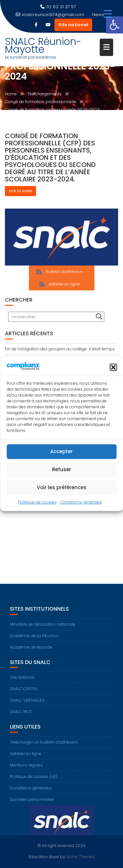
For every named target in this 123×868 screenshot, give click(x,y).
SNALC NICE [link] (21, 715)
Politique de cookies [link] (37, 502)
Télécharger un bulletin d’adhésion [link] (44, 745)
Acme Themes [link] (81, 856)
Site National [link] (22, 680)
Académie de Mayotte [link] (31, 650)
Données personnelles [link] (32, 802)
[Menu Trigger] (108, 14)
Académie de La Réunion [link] (34, 638)
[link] (114, 25)
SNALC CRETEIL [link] (24, 692)
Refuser (62, 469)
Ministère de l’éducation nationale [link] (43, 627)
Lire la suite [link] (20, 191)
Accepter (61, 451)
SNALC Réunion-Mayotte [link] (43, 46)
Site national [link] (73, 25)
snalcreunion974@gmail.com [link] (50, 15)
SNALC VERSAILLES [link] (27, 703)
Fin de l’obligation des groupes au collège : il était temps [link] (60, 349)
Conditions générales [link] (81, 502)
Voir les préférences (62, 487)
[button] (113, 367)
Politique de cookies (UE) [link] (34, 779)
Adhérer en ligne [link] (26, 756)
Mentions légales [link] (26, 768)
